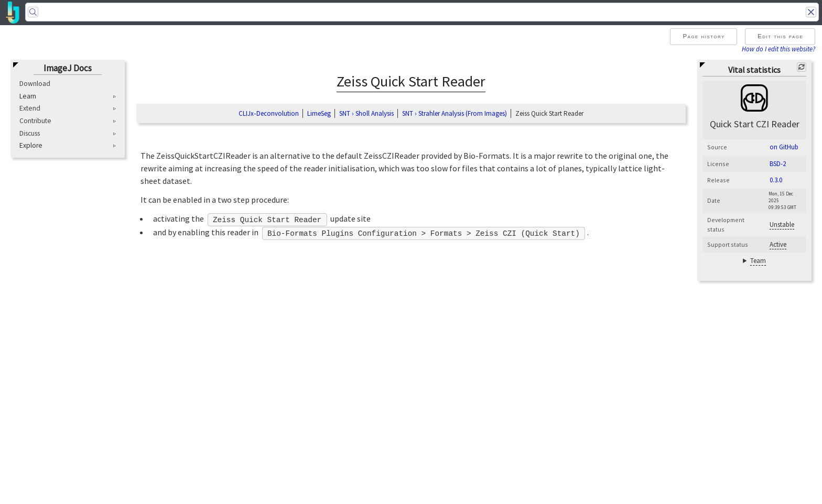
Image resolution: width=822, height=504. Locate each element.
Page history (704, 36)
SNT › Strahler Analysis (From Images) (455, 113)
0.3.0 (776, 180)
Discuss (30, 133)
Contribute (35, 121)
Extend (30, 108)
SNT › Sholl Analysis (366, 113)
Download (35, 84)
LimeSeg (319, 113)
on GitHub (784, 147)
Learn (28, 96)
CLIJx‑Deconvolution (268, 113)
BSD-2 (778, 164)
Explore (31, 146)
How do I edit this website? (778, 49)
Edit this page (780, 36)
